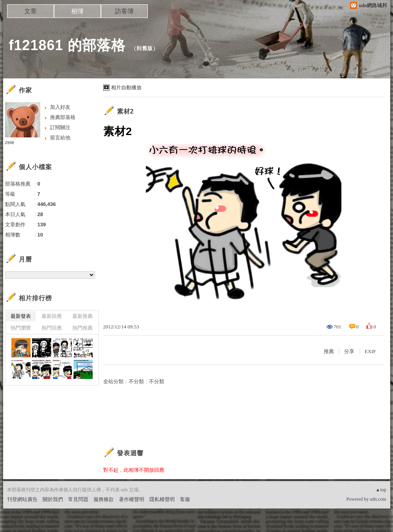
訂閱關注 (60, 127)
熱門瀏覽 (21, 328)
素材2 (126, 111)
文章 (31, 11)
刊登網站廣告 (22, 499)
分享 (349, 351)
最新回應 (52, 316)
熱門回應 (52, 328)
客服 (185, 499)
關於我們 (53, 499)
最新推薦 (83, 316)
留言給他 (60, 138)
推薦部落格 (63, 117)
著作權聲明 (132, 499)
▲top (381, 490)
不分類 (136, 381)
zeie (10, 142)
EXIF (371, 351)
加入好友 (60, 107)
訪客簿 (124, 11)
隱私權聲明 (162, 499)
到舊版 (145, 48)
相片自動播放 (126, 87)
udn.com (378, 499)
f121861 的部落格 (67, 45)
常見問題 (78, 499)
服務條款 (104, 499)
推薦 (329, 351)
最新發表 (21, 316)
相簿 (77, 11)
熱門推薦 (83, 328)
